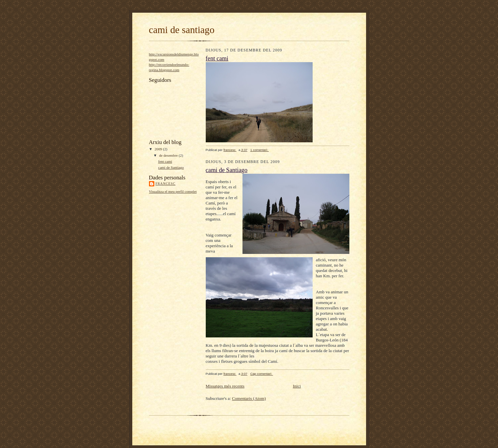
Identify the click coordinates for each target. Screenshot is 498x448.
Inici (297, 386)
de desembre (169, 155)
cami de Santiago (171, 167)
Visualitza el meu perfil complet (173, 191)
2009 (159, 149)
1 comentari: (260, 150)
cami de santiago (182, 30)
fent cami (165, 161)
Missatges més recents (225, 386)
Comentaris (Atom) (249, 398)
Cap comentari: (262, 374)
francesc (166, 184)
